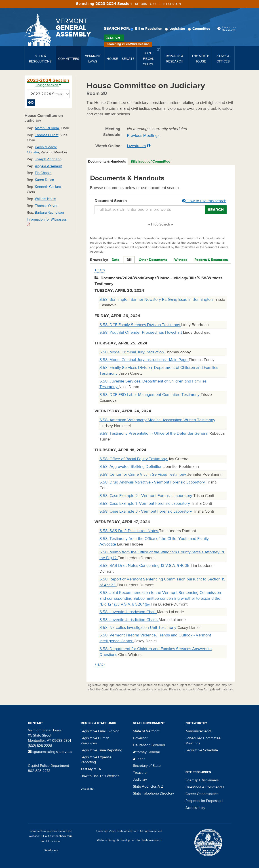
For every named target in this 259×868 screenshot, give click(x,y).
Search (114, 38)
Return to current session (158, 4)
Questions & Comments (204, 787)
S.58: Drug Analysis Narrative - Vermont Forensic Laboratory (153, 482)
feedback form (64, 836)
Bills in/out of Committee (150, 161)
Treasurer (140, 773)
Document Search (161, 201)
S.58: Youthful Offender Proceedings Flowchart (141, 332)
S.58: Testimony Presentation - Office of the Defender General (154, 433)
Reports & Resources (211, 260)
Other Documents (153, 260)
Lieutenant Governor (149, 745)
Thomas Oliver (46, 206)
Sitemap (192, 780)
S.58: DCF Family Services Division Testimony (140, 325)
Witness (181, 260)
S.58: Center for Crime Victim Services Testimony (143, 474)
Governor (140, 738)
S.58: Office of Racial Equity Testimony (134, 459)
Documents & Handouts (107, 161)
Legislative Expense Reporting (96, 760)
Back (100, 270)
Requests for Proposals (203, 801)
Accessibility (195, 808)
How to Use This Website (100, 776)
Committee (200, 29)
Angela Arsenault (48, 166)
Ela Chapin (43, 173)
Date (116, 260)
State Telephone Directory (154, 793)
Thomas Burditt (47, 135)
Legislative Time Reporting (101, 750)
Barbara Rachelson (49, 213)
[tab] (107, 162)
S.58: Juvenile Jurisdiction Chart (128, 612)
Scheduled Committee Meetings (203, 741)
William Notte (45, 199)
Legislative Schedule (202, 750)
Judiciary (140, 780)
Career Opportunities (202, 794)
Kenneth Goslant (48, 187)
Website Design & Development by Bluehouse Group (129, 840)
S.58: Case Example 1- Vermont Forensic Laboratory (145, 504)
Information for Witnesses (47, 222)
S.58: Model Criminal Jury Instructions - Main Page (144, 360)
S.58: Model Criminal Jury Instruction (132, 352)
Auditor (139, 759)
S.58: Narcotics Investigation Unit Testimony (138, 628)
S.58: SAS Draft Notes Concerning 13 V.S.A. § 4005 (145, 566)
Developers (51, 850)
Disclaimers (210, 780)
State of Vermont (146, 731)
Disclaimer (88, 789)
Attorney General (146, 752)
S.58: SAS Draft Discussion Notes (129, 531)
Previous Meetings (143, 136)
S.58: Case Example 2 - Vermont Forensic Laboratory (146, 496)
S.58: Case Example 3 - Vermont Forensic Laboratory (146, 511)
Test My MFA (91, 769)
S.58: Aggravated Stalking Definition (132, 467)
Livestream (136, 146)
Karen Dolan (44, 180)
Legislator (176, 29)
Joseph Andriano (48, 159)
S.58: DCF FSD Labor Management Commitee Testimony (150, 395)
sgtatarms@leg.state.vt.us (50, 752)
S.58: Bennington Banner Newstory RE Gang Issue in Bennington (157, 300)
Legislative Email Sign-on (100, 731)
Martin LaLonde (47, 128)
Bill (129, 260)
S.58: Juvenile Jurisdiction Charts (129, 620)
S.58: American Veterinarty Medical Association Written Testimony (157, 420)
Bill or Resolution (147, 29)
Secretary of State (147, 766)
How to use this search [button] (204, 201)
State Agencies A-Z (148, 786)
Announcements (198, 731)
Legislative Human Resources (95, 741)
